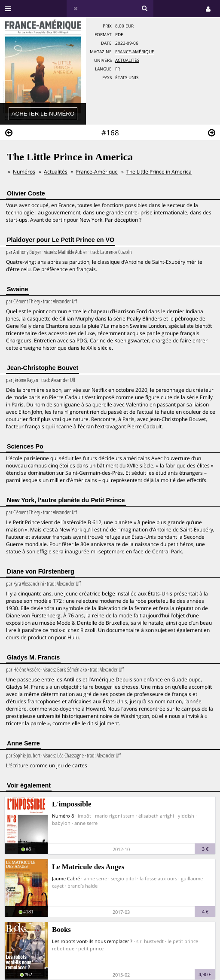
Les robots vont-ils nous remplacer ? (92, 941)
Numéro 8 (63, 816)
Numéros (24, 172)
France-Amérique (135, 52)
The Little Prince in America (159, 172)
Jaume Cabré (66, 878)
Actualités (127, 60)
